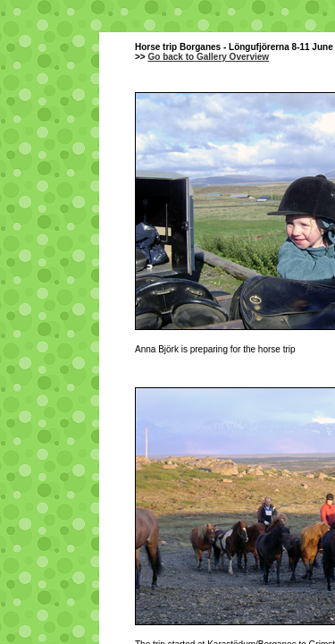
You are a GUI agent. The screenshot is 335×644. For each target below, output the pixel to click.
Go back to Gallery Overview (208, 57)
